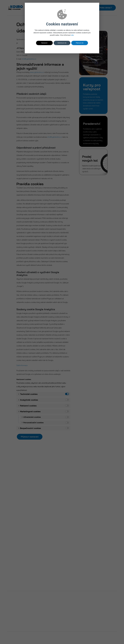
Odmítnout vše (62, 43)
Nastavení (44, 43)
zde (72, 35)
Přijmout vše (80, 43)
